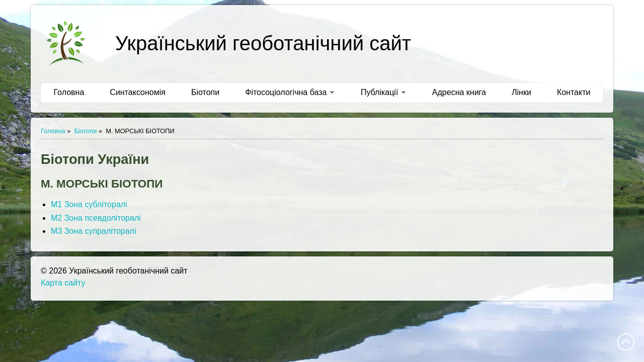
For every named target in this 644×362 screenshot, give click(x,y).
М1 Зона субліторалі (89, 204)
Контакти (574, 92)
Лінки (521, 92)
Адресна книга (459, 92)
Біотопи (205, 92)
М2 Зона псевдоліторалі (96, 218)
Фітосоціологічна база (290, 92)
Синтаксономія (138, 92)
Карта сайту (63, 283)
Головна (69, 92)
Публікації (384, 92)
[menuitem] (69, 93)
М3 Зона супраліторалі (94, 231)
